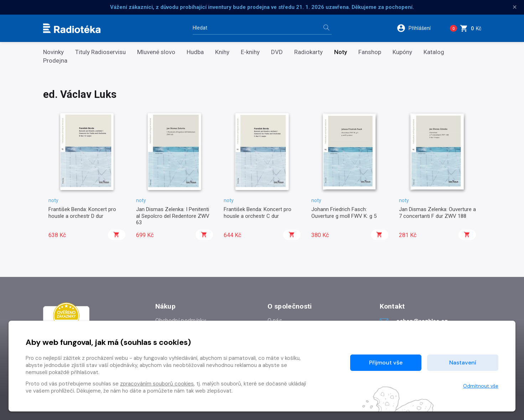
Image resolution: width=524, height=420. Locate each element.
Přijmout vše (386, 363)
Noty (341, 52)
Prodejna (55, 61)
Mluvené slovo (156, 52)
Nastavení (463, 363)
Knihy (222, 52)
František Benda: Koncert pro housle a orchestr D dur (82, 212)
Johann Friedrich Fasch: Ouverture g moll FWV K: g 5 (344, 212)
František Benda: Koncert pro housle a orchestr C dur (258, 212)
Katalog (434, 52)
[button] (418, 28)
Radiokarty (308, 52)
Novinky (53, 52)
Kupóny (402, 52)
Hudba (195, 52)
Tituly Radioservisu (100, 52)
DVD (277, 52)
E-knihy (250, 52)
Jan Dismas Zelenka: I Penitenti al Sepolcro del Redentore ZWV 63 (173, 216)
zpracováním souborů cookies (157, 384)
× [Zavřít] (515, 7)
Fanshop (370, 52)
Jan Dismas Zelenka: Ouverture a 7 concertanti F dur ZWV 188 (437, 212)
